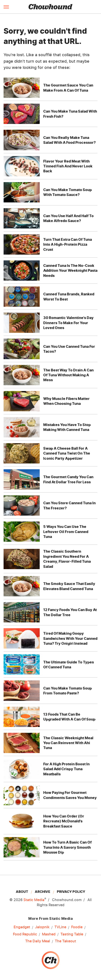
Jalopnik (42, 927)
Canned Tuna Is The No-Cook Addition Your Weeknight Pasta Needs (70, 271)
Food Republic (25, 934)
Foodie (77, 927)
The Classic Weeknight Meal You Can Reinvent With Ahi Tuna (68, 743)
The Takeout (65, 941)
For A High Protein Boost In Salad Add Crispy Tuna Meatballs (66, 769)
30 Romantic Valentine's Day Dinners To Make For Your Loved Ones (68, 323)
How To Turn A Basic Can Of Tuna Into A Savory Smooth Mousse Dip (67, 847)
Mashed (49, 934)
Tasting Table (72, 934)
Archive (42, 892)
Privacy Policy (71, 892)
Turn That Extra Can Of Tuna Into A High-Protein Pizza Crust (68, 244)
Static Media (34, 900)
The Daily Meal (38, 941)
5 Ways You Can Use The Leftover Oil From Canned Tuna (66, 532)
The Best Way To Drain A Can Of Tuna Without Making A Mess (68, 375)
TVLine (60, 927)
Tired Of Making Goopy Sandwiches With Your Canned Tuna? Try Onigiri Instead (70, 638)
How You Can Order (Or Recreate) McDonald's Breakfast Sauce (64, 821)
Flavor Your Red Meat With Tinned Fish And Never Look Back (68, 166)
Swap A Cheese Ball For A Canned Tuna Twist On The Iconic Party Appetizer (67, 453)
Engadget (22, 927)
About (22, 892)
